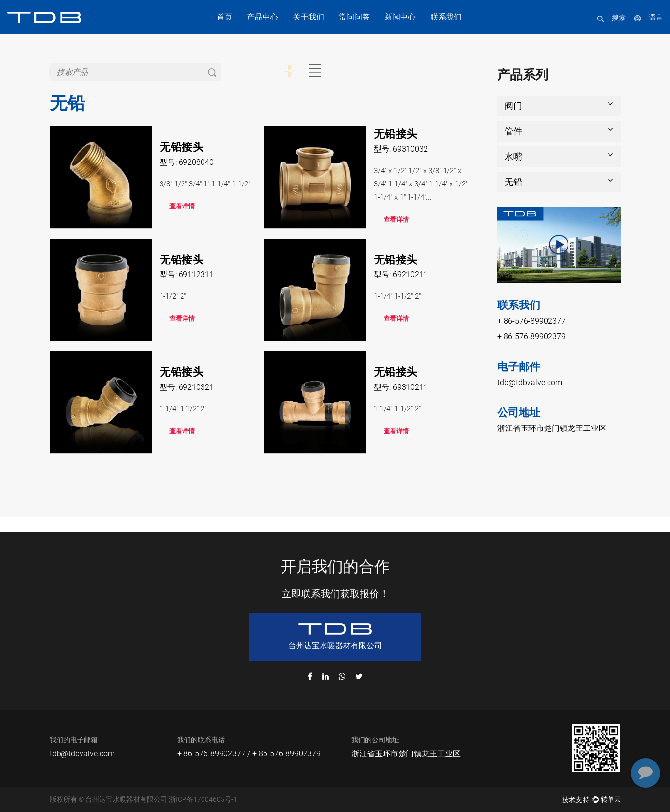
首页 (224, 17)
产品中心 (263, 17)
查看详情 (182, 206)
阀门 (559, 105)
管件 (559, 131)
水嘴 (559, 156)
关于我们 (308, 17)
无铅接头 (182, 147)
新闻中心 (400, 17)
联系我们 (446, 17)
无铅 (559, 181)
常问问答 (354, 17)
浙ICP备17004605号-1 (203, 799)
